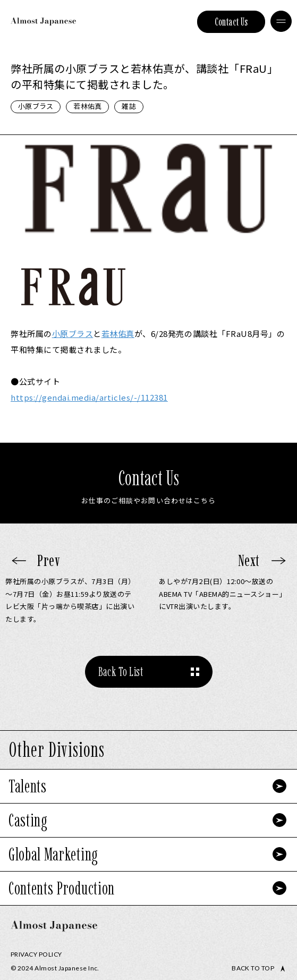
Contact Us (231, 22)
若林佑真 (87, 106)
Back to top (253, 968)
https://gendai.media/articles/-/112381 (89, 397)
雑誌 (129, 106)
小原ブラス (36, 106)
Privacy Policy (36, 954)
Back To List (121, 671)
